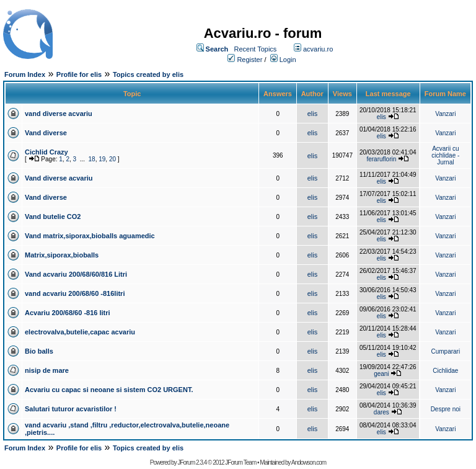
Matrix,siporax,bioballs (62, 255)
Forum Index (25, 74)
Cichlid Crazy (46, 152)
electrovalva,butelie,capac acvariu (80, 332)
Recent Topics (255, 49)
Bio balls (39, 351)
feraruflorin (381, 159)
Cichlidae (445, 371)
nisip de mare (47, 370)
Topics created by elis (148, 74)
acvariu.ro (318, 49)
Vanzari (445, 114)
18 (92, 159)
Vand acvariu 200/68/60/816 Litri (76, 274)
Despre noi (446, 409)
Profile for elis (79, 74)
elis (313, 114)
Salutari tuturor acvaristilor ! (71, 409)
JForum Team (240, 462)
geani (381, 374)
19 (102, 159)
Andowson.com (309, 462)
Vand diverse (46, 133)
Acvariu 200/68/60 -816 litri (68, 313)
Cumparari (445, 351)
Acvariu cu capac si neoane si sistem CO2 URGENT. (109, 390)
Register (249, 60)
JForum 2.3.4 (192, 462)
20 (112, 159)
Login (288, 60)
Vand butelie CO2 (53, 217)
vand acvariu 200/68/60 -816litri (75, 293)
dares (381, 412)
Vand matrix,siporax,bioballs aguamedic (90, 236)
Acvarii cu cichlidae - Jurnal (445, 155)
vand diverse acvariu (59, 114)
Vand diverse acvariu (59, 178)
